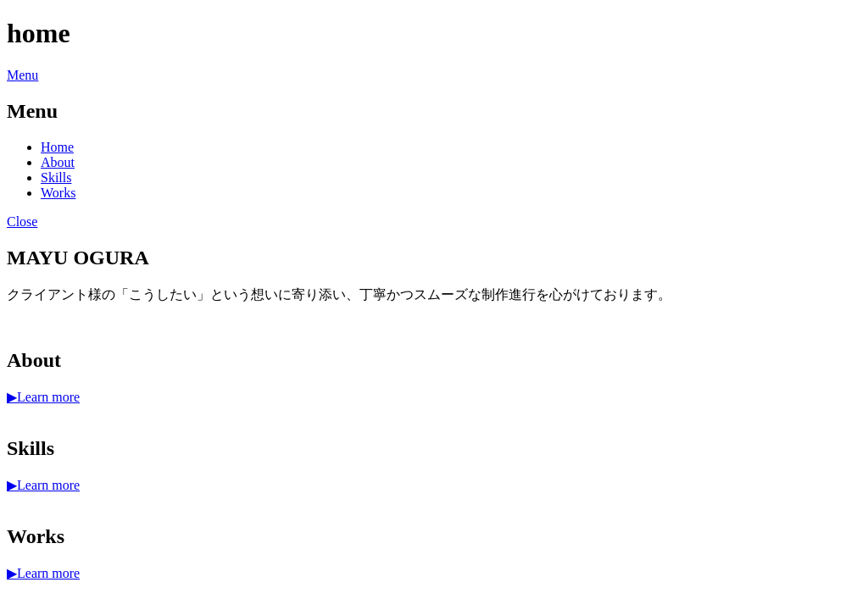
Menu (22, 75)
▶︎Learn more (43, 397)
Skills (56, 177)
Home (57, 147)
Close (22, 222)
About (58, 162)
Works (58, 193)
